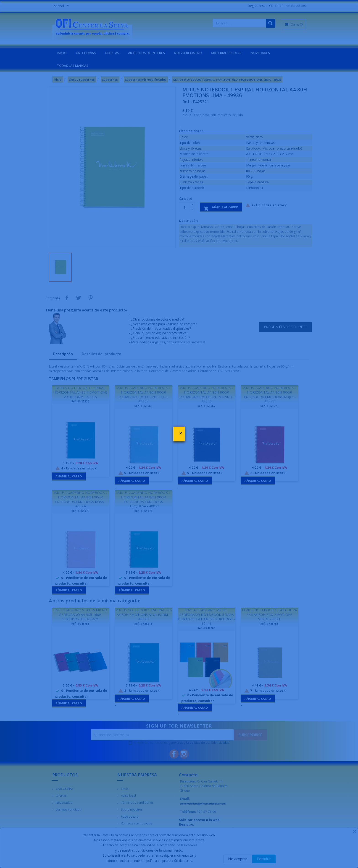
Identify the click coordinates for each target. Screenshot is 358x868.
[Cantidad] (184, 207)
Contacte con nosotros (288, 6)
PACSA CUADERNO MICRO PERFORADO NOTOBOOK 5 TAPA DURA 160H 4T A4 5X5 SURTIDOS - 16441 (207, 617)
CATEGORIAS (86, 53)
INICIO (62, 53)
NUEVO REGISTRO (188, 53)
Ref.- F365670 (269, 406)
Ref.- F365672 (80, 511)
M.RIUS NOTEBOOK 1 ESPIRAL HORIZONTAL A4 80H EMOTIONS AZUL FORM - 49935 (80, 392)
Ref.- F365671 (143, 511)
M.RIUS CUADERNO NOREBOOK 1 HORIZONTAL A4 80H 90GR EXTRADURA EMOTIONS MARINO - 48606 (206, 394)
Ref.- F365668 (143, 406)
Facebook (174, 754)
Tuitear (79, 298)
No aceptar (238, 859)
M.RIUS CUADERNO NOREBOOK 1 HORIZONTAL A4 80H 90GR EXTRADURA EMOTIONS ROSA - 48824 (80, 499)
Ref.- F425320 (80, 401)
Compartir (67, 298)
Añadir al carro (221, 208)
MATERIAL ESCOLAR (226, 53)
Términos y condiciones (137, 803)
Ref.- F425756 (269, 624)
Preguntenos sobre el (286, 327)
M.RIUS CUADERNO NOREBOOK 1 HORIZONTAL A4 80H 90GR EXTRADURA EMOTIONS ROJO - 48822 (270, 394)
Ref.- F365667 (206, 406)
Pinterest (90, 298)
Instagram (184, 754)
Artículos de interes (146, 53)
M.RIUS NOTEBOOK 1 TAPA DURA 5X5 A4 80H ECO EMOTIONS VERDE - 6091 (269, 614)
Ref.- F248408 (206, 628)
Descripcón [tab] (63, 354)
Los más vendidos (68, 809)
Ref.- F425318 (143, 624)
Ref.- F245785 (80, 624)
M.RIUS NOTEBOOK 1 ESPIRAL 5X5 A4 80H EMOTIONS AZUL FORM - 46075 (143, 614)
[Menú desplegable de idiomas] (61, 6)
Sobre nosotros (132, 809)
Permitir (264, 859)
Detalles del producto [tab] (101, 354)
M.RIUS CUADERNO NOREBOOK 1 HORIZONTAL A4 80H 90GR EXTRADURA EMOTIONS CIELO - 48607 (143, 394)
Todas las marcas (72, 66)
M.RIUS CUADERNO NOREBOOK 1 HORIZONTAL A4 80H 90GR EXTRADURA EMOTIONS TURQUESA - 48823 (143, 499)
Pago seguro (129, 816)
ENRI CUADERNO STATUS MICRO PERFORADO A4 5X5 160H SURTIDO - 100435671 (80, 614)
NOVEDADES (260, 53)
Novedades (64, 803)
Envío (124, 789)
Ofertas (61, 795)
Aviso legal (128, 795)
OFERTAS (112, 53)
